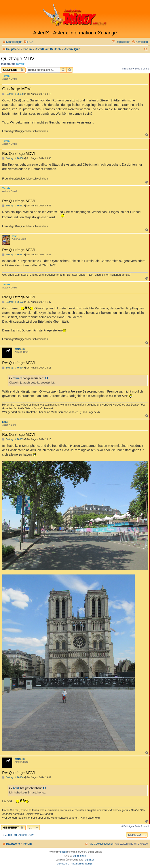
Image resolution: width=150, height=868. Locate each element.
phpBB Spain (79, 856)
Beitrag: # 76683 (13, 439)
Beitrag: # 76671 (13, 206)
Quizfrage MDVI (18, 59)
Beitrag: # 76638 (13, 158)
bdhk (5, 422)
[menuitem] (28, 42)
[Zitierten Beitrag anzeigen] (47, 378)
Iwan (15, 236)
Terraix (20, 64)
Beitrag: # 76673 (13, 302)
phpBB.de (90, 860)
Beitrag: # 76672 (13, 255)
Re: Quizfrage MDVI (19, 153)
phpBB (64, 852)
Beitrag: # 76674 (13, 368)
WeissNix (20, 349)
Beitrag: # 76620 (13, 94)
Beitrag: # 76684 (13, 777)
